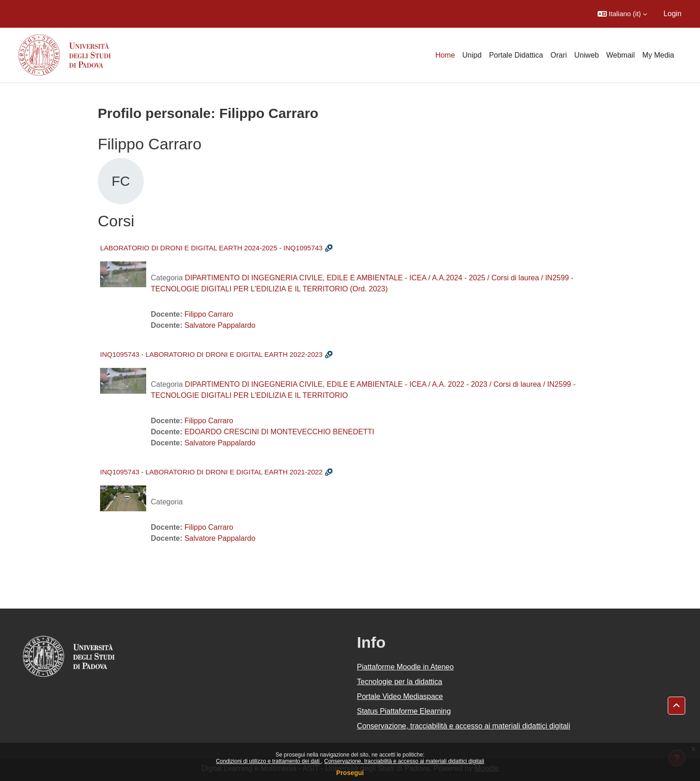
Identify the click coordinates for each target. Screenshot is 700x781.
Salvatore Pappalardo (220, 325)
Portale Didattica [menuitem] (516, 55)
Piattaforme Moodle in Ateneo (405, 667)
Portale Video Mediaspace (400, 696)
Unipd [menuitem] (472, 55)
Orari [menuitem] (559, 55)
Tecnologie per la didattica (400, 682)
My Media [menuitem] (658, 55)
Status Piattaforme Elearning (404, 711)
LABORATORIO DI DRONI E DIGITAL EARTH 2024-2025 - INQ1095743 (211, 248)
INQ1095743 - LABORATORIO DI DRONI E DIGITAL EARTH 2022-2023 (211, 354)
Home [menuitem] (445, 55)
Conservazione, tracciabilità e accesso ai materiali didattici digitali (404, 761)
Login (673, 14)
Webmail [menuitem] (621, 55)
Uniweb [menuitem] (586, 55)
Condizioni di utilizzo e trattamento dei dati (268, 761)
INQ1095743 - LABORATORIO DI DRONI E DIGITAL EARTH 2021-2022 (211, 472)
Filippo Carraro (209, 314)
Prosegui (350, 773)
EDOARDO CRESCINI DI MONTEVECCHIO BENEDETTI (279, 432)
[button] (622, 14)
